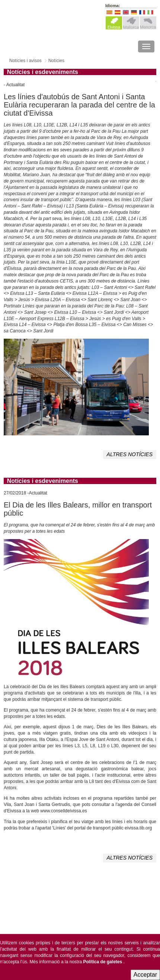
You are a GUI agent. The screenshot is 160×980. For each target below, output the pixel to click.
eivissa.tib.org (138, 828)
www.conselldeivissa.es (63, 811)
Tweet (156, 81)
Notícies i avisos (25, 61)
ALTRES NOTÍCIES (130, 454)
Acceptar (145, 975)
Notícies (56, 61)
